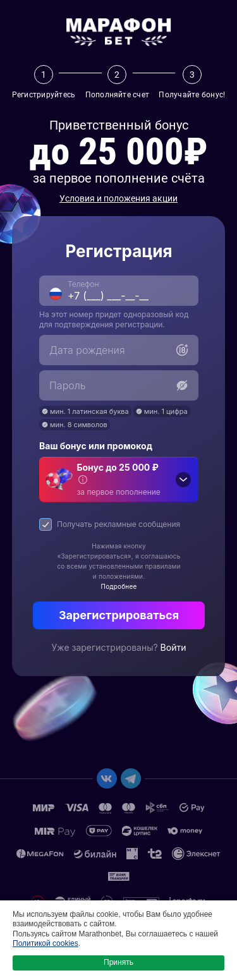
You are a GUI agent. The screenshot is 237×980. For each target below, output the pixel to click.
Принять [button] (118, 962)
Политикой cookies (46, 943)
